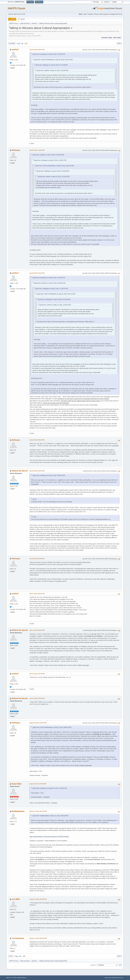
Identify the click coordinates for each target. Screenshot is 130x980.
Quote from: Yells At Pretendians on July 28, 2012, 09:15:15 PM (53, 60)
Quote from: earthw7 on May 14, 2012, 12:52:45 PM (52, 70)
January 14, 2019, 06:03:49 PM (38, 938)
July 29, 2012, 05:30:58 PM (37, 559)
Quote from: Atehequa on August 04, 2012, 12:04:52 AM (50, 788)
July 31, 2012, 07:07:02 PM (37, 674)
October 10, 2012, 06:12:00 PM (38, 811)
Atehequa (16, 150)
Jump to (93, 965)
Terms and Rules (113, 978)
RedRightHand (18, 811)
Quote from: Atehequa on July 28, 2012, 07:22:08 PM (51, 65)
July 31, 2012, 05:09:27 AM (37, 594)
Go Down (12, 44)
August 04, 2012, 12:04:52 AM (38, 723)
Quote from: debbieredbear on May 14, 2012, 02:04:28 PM (50, 816)
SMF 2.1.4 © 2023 (11, 978)
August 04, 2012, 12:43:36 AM (38, 784)
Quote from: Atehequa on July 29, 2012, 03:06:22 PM (49, 475)
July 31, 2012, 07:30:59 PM (37, 698)
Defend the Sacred (20, 471)
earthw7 (15, 50)
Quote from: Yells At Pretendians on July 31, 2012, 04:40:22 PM (52, 727)
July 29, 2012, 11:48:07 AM (37, 150)
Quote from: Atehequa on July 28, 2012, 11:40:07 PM (49, 54)
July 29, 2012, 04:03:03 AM (37, 50)
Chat (85, 14)
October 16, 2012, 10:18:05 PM (38, 899)
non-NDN (16, 899)
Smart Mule (17, 784)
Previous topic (107, 38)
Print (119, 44)
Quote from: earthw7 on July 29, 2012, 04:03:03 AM (48, 155)
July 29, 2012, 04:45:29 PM (37, 471)
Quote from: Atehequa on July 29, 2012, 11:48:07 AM (49, 278)
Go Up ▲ (121, 978)
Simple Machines (22, 978)
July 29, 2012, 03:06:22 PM (37, 440)
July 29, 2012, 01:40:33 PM (37, 273)
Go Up (11, 956)
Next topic (117, 38)
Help (106, 978)
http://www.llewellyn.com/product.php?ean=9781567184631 (49, 837)
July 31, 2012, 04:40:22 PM (37, 630)
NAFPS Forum (17, 8)
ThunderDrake (18, 938)
